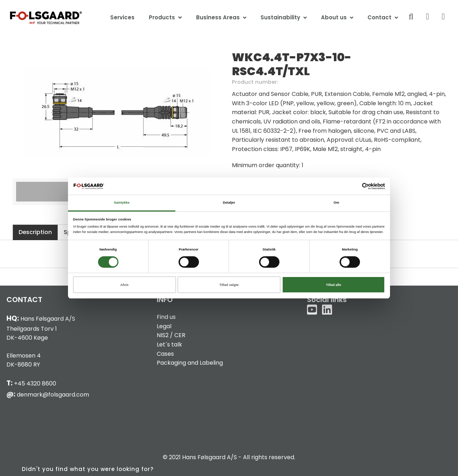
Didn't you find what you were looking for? (88, 469)
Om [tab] (336, 203)
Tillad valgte (229, 285)
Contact (379, 17)
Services (122, 17)
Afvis (124, 285)
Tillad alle (333, 285)
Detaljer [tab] (229, 203)
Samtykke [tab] (122, 203)
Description (35, 232)
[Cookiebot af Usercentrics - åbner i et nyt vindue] (354, 186)
